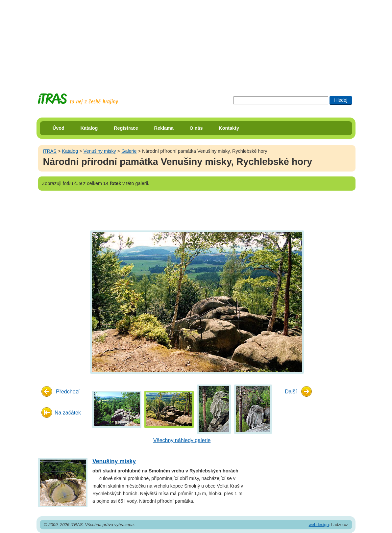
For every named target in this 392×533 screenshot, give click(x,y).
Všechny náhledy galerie (182, 440)
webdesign (319, 525)
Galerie (129, 151)
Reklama (164, 128)
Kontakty (229, 128)
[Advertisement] (196, 41)
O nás (196, 128)
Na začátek (68, 413)
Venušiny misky (100, 151)
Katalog (89, 128)
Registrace (126, 128)
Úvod (59, 128)
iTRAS (50, 151)
